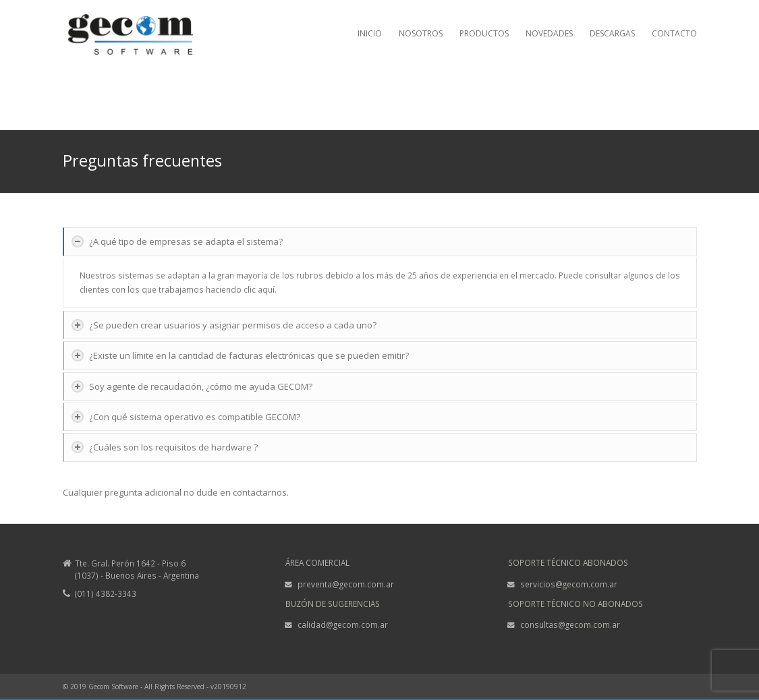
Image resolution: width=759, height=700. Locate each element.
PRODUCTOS (484, 33)
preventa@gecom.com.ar (346, 584)
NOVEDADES (549, 33)
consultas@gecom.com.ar (570, 624)
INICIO (370, 33)
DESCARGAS (612, 33)
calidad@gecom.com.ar (343, 624)
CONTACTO (674, 33)
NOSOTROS (421, 33)
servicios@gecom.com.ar (569, 584)
